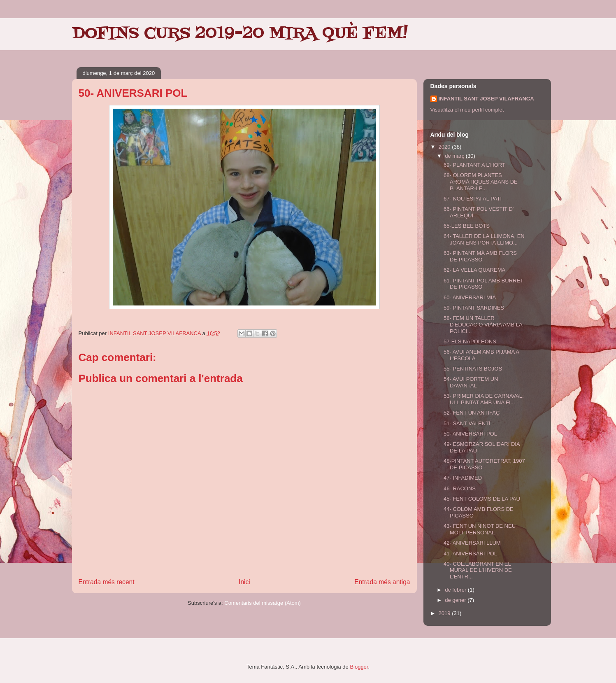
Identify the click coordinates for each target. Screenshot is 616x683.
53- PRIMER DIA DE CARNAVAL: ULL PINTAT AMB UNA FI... (484, 399)
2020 (445, 147)
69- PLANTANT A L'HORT (474, 165)
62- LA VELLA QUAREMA (474, 270)
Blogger (359, 667)
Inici (244, 582)
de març (455, 156)
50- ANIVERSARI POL (470, 434)
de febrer (456, 590)
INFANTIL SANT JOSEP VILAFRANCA (486, 99)
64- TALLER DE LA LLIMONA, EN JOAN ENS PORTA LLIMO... (484, 239)
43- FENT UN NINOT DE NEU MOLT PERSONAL (480, 529)
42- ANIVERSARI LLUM (472, 543)
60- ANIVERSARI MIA (470, 297)
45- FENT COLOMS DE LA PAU (482, 499)
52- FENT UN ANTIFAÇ (472, 413)
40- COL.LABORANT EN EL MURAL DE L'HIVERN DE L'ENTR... (478, 570)
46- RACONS (460, 488)
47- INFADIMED (463, 478)
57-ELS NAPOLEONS (470, 341)
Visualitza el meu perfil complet (467, 110)
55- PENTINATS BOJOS (473, 369)
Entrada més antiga (382, 582)
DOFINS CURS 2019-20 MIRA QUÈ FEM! (240, 34)
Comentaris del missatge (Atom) (263, 603)
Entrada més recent (107, 582)
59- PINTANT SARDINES (474, 308)
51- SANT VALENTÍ (467, 423)
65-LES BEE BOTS (467, 226)
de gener (456, 600)
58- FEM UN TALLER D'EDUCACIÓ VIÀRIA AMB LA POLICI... (483, 324)
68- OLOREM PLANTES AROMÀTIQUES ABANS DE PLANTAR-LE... (481, 182)
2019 (445, 613)
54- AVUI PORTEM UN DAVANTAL (471, 382)
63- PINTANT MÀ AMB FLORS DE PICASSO (480, 256)
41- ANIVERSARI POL (470, 554)
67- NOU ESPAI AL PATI (473, 199)
